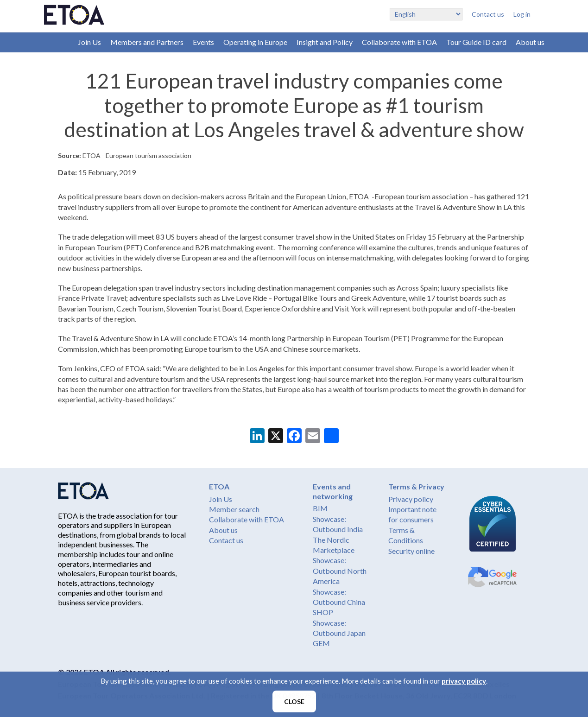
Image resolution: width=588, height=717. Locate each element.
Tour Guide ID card (476, 42)
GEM (321, 643)
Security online (411, 551)
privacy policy (464, 681)
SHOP (323, 612)
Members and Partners (147, 42)
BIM (320, 508)
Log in (522, 14)
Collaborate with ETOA (399, 42)
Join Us (89, 42)
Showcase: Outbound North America (340, 571)
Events (203, 42)
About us (530, 42)
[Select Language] (426, 14)
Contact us (488, 14)
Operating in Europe (255, 42)
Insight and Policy (325, 42)
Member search (234, 509)
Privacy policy (411, 499)
